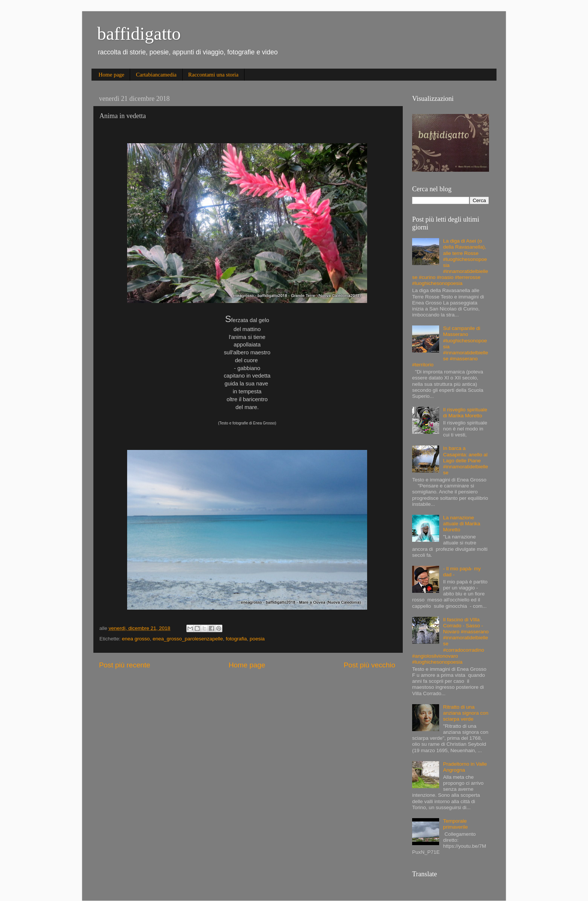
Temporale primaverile (455, 824)
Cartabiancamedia (156, 75)
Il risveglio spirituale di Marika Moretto (465, 413)
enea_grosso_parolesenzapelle (188, 639)
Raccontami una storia (213, 75)
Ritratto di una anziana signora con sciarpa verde (466, 713)
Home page (112, 75)
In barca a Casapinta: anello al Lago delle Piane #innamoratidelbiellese (465, 460)
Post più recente (125, 665)
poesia (257, 639)
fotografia (236, 639)
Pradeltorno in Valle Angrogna (465, 767)
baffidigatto (139, 34)
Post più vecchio (369, 665)
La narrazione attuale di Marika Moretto (461, 524)
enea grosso (136, 639)
